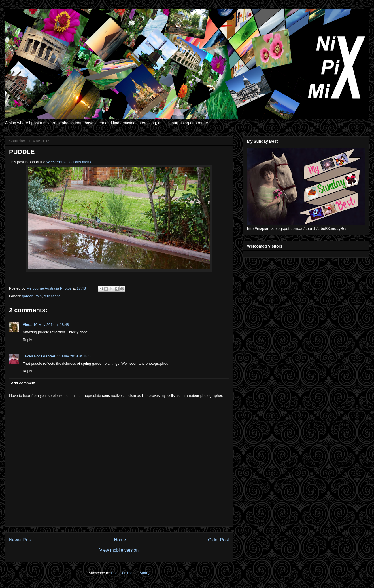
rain (39, 296)
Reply (27, 340)
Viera (27, 325)
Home (120, 540)
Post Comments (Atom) (130, 573)
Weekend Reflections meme (69, 162)
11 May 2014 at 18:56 (75, 356)
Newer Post (21, 540)
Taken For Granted (39, 356)
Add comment (23, 383)
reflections (52, 296)
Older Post (218, 540)
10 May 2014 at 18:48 (51, 325)
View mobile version (119, 550)
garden (28, 296)
